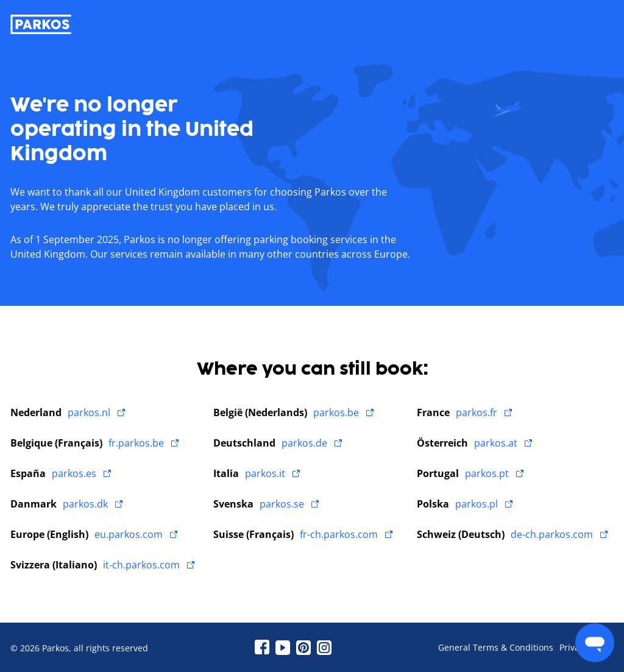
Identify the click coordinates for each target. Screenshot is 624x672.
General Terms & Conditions (496, 648)
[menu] (595, 643)
